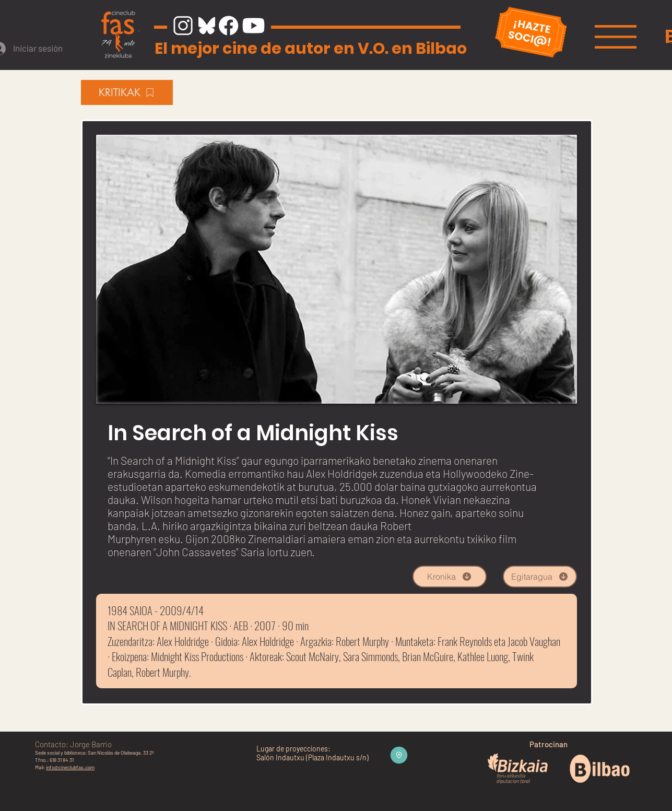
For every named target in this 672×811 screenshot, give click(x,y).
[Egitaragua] (540, 577)
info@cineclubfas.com (70, 767)
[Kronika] (450, 577)
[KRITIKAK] (127, 92)
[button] (616, 37)
